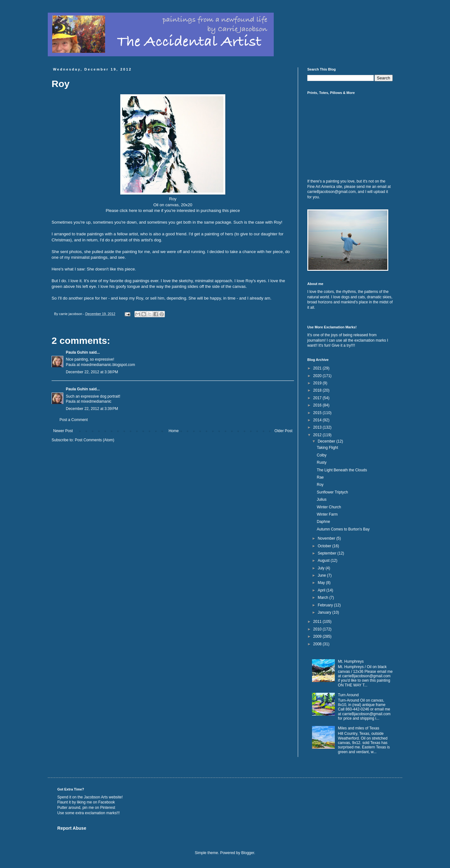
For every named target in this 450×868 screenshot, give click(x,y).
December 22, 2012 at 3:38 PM (92, 372)
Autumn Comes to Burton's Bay (343, 529)
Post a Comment (74, 420)
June (322, 575)
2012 (318, 435)
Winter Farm (327, 514)
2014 (318, 420)
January (325, 612)
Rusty (322, 462)
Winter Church (329, 507)
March (324, 598)
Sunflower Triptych (332, 492)
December (327, 441)
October (325, 546)
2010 (318, 629)
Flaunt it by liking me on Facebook (86, 802)
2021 (318, 368)
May (322, 583)
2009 (318, 636)
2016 (318, 405)
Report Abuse (72, 828)
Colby (322, 455)
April (322, 590)
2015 (318, 413)
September (328, 553)
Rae (320, 477)
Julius (322, 499)
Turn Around (348, 695)
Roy (320, 485)
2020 (318, 376)
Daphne (323, 522)
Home (174, 431)
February (326, 605)
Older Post (283, 431)
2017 (318, 398)
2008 (318, 644)
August (324, 561)
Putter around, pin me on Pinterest (86, 808)
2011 (318, 622)
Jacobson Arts (96, 797)
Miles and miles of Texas (359, 728)
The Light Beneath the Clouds (342, 470)
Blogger (248, 853)
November (327, 538)
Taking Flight (327, 448)
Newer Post (63, 431)
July (322, 568)
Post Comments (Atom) (94, 440)
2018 (318, 390)
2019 (318, 383)
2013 (318, 427)
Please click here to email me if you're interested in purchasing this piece (173, 211)
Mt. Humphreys (351, 661)
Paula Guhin (77, 352)
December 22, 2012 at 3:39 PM (92, 409)
